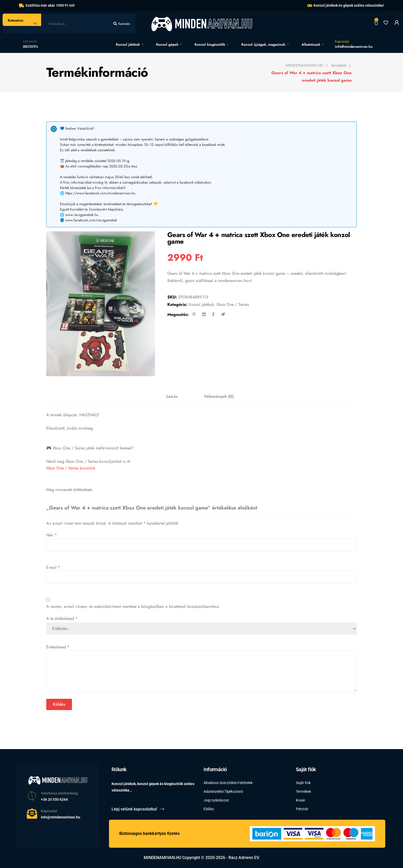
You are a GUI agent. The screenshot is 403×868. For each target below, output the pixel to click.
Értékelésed (58, 647)
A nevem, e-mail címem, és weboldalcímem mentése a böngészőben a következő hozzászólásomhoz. (133, 606)
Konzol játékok (128, 44)
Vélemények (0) (219, 396)
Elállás (209, 809)
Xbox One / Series (233, 304)
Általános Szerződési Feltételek (228, 783)
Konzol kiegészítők (210, 44)
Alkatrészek (311, 44)
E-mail (53, 567)
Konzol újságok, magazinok (263, 44)
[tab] (172, 397)
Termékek (303, 791)
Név (52, 535)
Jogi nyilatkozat (216, 800)
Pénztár (302, 809)
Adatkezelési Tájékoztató (223, 791)
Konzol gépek (167, 44)
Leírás (172, 396)
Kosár (301, 800)
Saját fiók (303, 783)
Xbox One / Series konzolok (71, 468)
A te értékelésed (62, 619)
